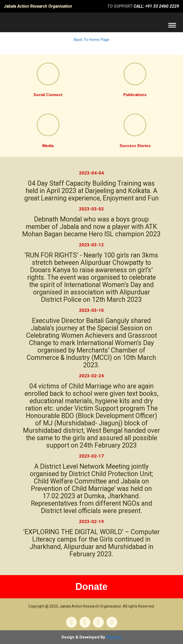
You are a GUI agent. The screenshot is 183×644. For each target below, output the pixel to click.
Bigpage (114, 637)
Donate (91, 587)
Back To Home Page (92, 40)
